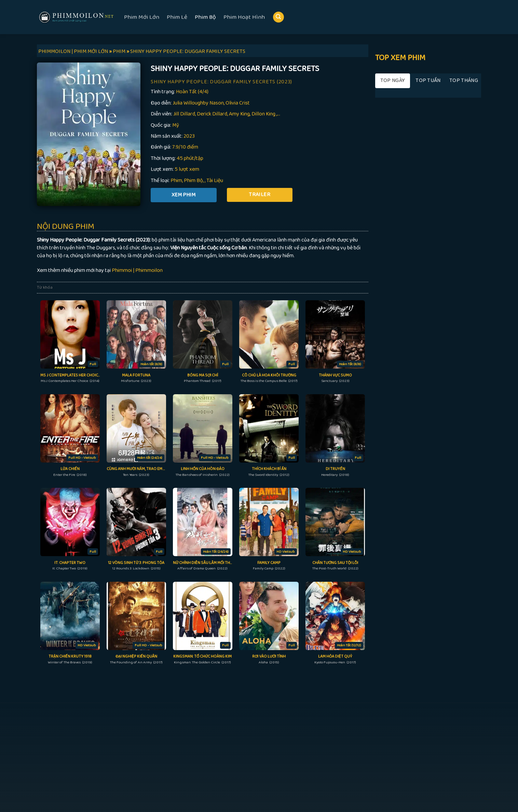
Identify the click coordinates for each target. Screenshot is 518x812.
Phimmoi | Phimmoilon (137, 270)
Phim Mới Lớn (142, 17)
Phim (176, 181)
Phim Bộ (205, 17)
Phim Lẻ (177, 17)
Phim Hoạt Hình (244, 17)
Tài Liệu (215, 181)
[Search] (278, 17)
